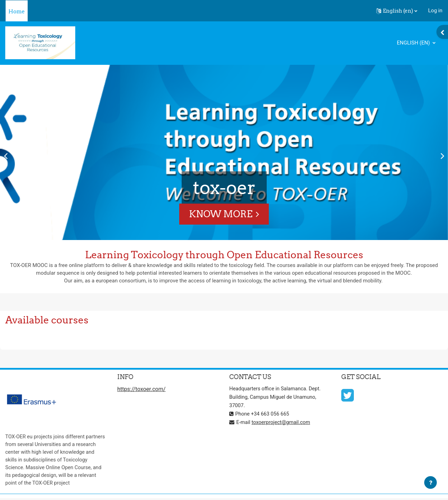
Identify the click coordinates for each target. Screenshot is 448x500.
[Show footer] (430, 482)
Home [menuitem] (17, 11)
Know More (221, 214)
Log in (435, 11)
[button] (397, 11)
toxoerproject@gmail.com (282, 423)
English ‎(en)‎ (414, 43)
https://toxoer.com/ (141, 390)
